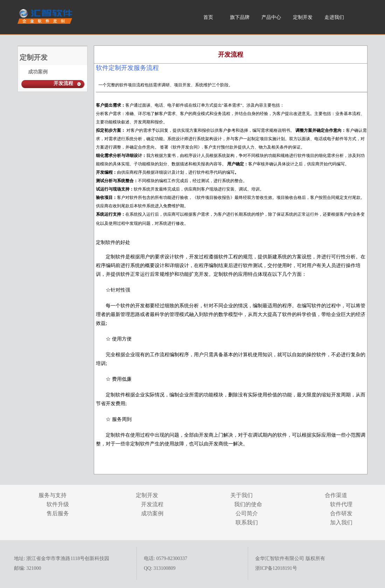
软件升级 (58, 504)
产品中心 (271, 17)
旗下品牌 (240, 17)
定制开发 (303, 17)
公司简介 (247, 513)
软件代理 (341, 504)
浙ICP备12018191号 (276, 568)
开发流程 (63, 83)
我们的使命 (247, 504)
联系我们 (247, 522)
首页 (208, 17)
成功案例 (38, 72)
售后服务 (58, 513)
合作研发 (341, 513)
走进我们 (334, 17)
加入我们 (341, 522)
